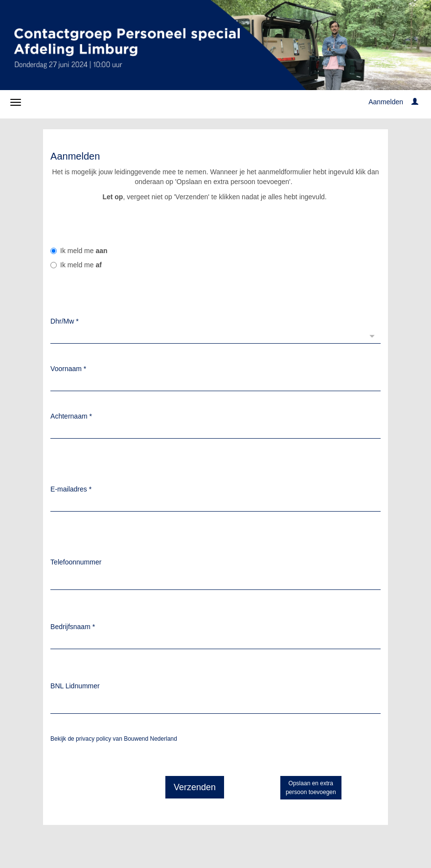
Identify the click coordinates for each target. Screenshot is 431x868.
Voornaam (68, 369)
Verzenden (195, 787)
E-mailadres (71, 489)
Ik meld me (79, 251)
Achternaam (71, 416)
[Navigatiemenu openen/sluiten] (16, 102)
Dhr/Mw (65, 321)
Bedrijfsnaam (73, 627)
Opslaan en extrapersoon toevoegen (311, 788)
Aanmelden (386, 102)
